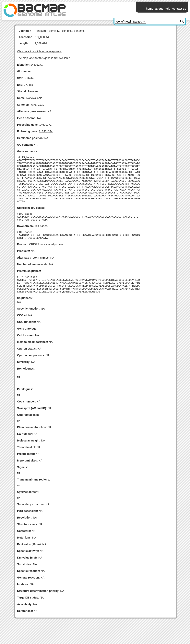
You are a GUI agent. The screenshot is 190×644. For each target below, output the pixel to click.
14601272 (45, 125)
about (159, 9)
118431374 (46, 131)
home (150, 9)
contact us (179, 9)
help (167, 9)
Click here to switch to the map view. (39, 51)
